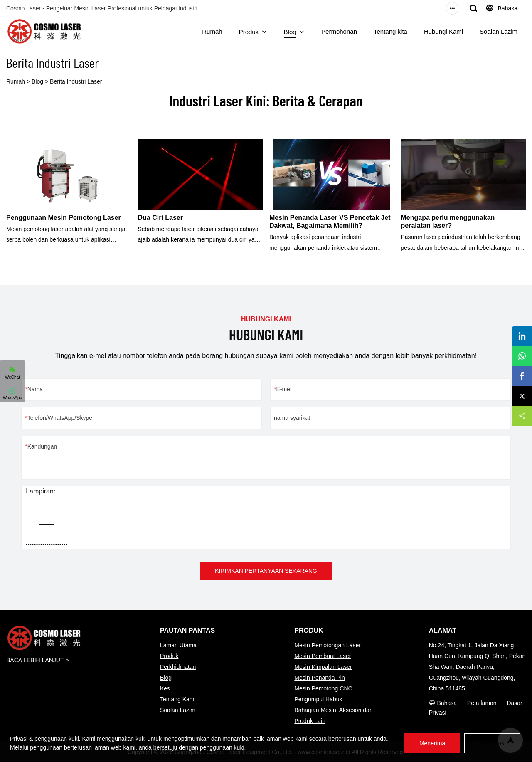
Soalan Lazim (499, 31)
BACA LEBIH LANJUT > (37, 660)
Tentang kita (390, 31)
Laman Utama (178, 645)
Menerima (432, 743)
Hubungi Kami (443, 31)
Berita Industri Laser (76, 81)
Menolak (492, 743)
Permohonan (339, 31)
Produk (249, 32)
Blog (290, 32)
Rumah (212, 31)
